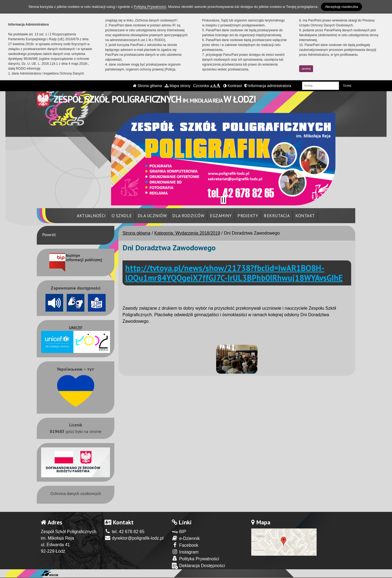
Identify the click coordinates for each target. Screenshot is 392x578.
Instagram (185, 552)
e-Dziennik (186, 538)
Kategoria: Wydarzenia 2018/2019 (187, 233)
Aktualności (91, 216)
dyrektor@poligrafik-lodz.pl (134, 538)
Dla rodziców (188, 216)
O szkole (122, 216)
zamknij (306, 69)
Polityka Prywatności (195, 559)
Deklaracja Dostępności (198, 566)
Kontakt (305, 216)
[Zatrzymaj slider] (223, 200)
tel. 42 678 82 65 (125, 532)
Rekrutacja (277, 216)
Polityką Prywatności (150, 7)
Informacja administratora (268, 86)
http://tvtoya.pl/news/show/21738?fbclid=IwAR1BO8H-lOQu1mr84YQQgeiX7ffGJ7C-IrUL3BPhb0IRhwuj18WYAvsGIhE (234, 273)
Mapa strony (178, 86)
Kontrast (232, 86)
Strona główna (147, 86)
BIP (179, 532)
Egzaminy (221, 216)
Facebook (185, 545)
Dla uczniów (152, 216)
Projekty (248, 216)
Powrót (49, 235)
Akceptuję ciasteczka (342, 7)
